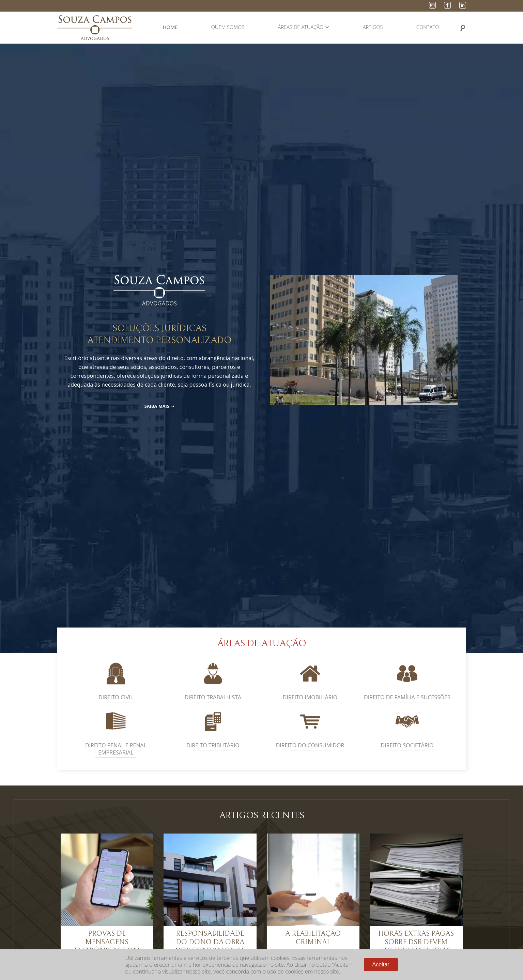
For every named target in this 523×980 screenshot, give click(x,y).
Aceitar (381, 965)
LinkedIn (463, 5)
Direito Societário (407, 754)
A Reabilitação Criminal (313, 938)
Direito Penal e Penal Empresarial (116, 757)
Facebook (447, 5)
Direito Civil (116, 706)
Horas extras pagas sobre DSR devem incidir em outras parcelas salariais (416, 946)
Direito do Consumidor (310, 754)
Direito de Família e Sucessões (407, 706)
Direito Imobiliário (310, 706)
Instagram (432, 5)
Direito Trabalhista (213, 706)
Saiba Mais (157, 406)
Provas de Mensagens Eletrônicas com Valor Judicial (107, 946)
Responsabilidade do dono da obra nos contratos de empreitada (210, 946)
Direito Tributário (213, 754)
